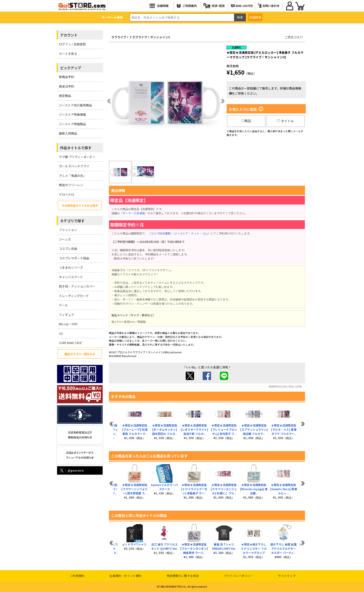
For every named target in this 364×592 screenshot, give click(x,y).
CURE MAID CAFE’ (71, 343)
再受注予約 (67, 86)
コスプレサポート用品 (74, 258)
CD (61, 333)
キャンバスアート (71, 277)
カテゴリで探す (72, 221)
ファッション (68, 230)
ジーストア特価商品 (72, 124)
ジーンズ (65, 239)
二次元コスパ (294, 37)
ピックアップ (71, 68)
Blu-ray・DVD (68, 324)
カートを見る (68, 54)
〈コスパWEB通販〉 (160, 233)
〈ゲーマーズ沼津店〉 (134, 213)
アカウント (69, 35)
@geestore (71, 470)
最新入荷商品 (68, 133)
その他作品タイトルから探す (80, 205)
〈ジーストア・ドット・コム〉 (192, 233)
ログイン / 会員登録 (72, 44)
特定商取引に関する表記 (183, 576)
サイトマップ (287, 576)
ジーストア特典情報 (72, 114)
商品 (246, 121)
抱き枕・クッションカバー (77, 286)
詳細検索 (255, 17)
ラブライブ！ (120, 37)
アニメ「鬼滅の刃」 (73, 176)
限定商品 (65, 96)
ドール (63, 305)
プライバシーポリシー (238, 576)
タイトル (286, 121)
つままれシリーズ (71, 267)
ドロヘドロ (67, 194)
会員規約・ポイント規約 (125, 576)
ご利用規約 (77, 576)
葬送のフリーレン (71, 185)
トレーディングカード (74, 296)
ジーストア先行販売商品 (75, 105)
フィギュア (67, 315)
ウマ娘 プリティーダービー (77, 157)
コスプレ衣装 (68, 249)
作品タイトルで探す (76, 148)
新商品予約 (67, 77)
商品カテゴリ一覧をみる (80, 354)
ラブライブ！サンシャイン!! (151, 37)
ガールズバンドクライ (74, 166)
